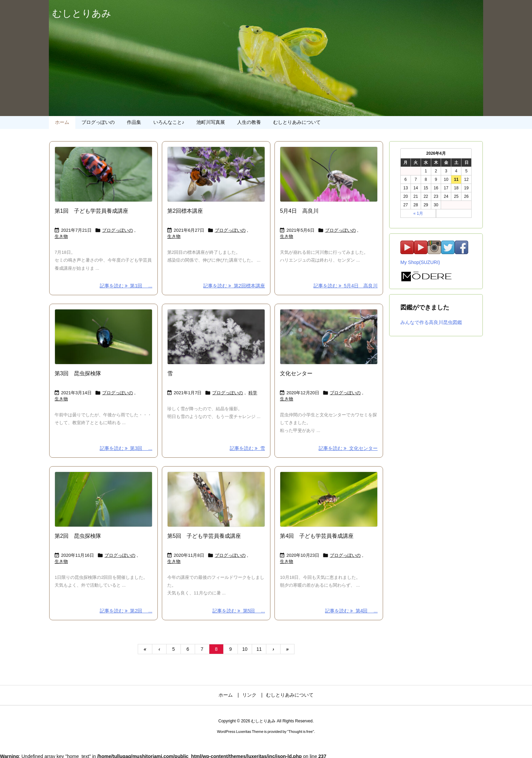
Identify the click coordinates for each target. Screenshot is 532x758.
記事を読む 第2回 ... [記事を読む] (126, 611)
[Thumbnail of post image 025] (216, 499)
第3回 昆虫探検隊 (78, 373)
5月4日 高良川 (299, 211)
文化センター (296, 373)
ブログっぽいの (118, 230)
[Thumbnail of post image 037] (216, 337)
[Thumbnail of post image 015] (103, 337)
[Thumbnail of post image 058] (329, 337)
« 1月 (418, 213)
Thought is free (300, 732)
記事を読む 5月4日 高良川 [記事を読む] (346, 286)
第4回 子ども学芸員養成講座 (317, 536)
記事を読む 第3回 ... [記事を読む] (126, 448)
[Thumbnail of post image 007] (103, 499)
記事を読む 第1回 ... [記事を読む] (126, 286)
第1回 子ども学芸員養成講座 (91, 211)
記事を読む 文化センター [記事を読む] (348, 448)
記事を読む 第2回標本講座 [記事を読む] (234, 286)
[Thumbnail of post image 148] (216, 174)
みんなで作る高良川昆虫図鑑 (431, 322)
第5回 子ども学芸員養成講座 (204, 536)
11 (259, 649)
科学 (253, 393)
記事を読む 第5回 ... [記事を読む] (239, 611)
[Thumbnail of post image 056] (329, 174)
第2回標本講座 (185, 211)
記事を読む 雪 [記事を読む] (247, 448)
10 (245, 649)
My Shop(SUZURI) (420, 262)
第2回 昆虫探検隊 (78, 536)
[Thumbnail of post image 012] (103, 174)
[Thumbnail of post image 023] (329, 499)
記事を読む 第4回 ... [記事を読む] (351, 611)
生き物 (61, 236)
